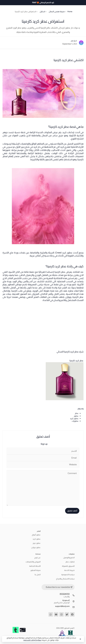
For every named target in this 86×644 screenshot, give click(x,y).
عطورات (75, 421)
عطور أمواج (36, 535)
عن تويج (37, 558)
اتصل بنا (38, 575)
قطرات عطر (70, 562)
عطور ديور (37, 543)
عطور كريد (74, 418)
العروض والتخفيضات (33, 562)
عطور (76, 416)
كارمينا (80, 159)
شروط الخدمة (69, 570)
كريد (64, 132)
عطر (77, 413)
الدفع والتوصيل (69, 558)
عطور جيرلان (36, 547)
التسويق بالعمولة (68, 566)
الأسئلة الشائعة (35, 566)
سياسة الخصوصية (68, 575)
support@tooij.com (62, 606)
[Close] (80, 639)
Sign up (44, 444)
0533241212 (65, 594)
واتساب (66, 597)
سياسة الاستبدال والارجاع (65, 579)
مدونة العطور (35, 570)
